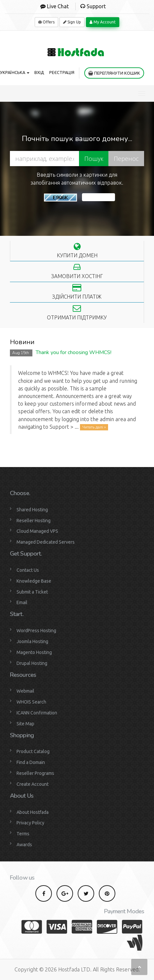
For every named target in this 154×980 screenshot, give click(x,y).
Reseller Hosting (34, 521)
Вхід (39, 72)
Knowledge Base (34, 581)
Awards (24, 845)
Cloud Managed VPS (37, 531)
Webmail (25, 691)
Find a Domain (31, 762)
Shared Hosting (32, 510)
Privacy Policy (30, 823)
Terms (23, 834)
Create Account (33, 784)
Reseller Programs (35, 773)
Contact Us (28, 570)
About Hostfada (33, 812)
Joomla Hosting (32, 641)
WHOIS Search (31, 702)
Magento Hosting (34, 652)
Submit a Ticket (32, 592)
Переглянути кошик (114, 73)
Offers (46, 22)
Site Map (25, 724)
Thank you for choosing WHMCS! (74, 352)
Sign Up (72, 22)
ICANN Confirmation (37, 713)
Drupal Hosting (32, 663)
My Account (103, 22)
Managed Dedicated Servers (46, 542)
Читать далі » (94, 427)
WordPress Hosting (36, 631)
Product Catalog (33, 751)
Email (22, 602)
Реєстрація (62, 72)
